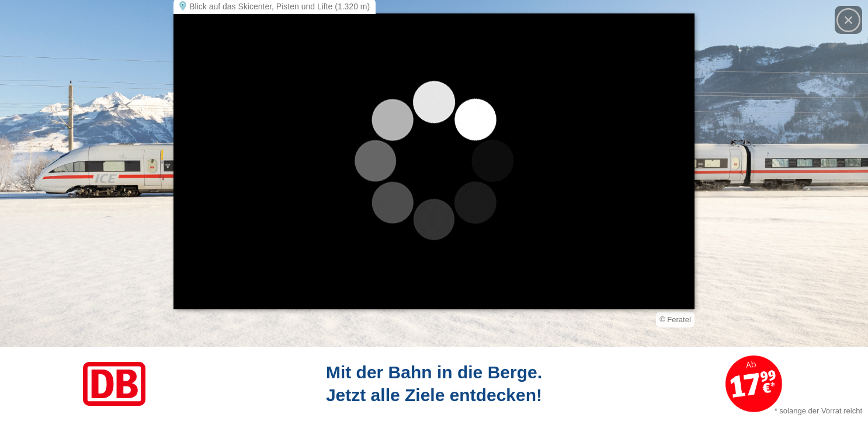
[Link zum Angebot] (434, 384)
